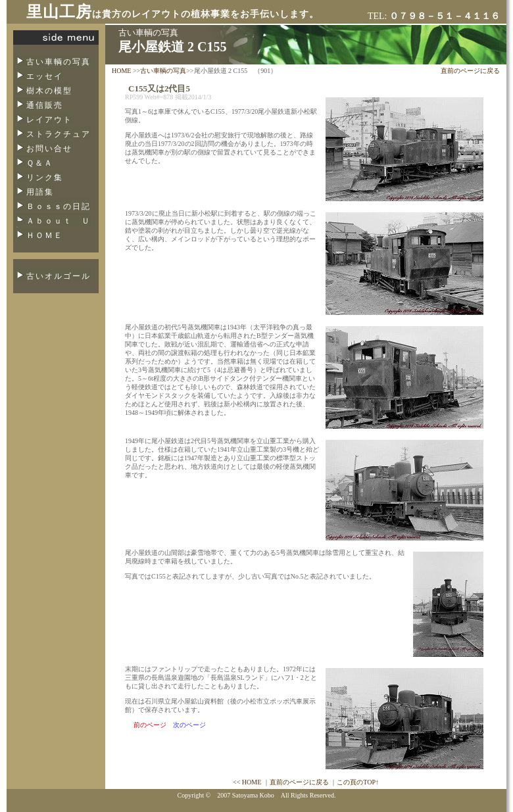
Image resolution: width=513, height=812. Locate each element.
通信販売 (45, 105)
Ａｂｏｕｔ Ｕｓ (52, 225)
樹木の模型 (49, 91)
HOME (121, 71)
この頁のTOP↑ (358, 782)
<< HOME (247, 782)
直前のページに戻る (470, 71)
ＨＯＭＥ (45, 235)
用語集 (40, 192)
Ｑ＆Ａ (40, 163)
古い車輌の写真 (59, 62)
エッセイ (45, 76)
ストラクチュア (59, 134)
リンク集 (45, 178)
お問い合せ (49, 149)
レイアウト (49, 120)
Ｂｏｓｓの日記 (59, 206)
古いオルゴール (59, 276)
